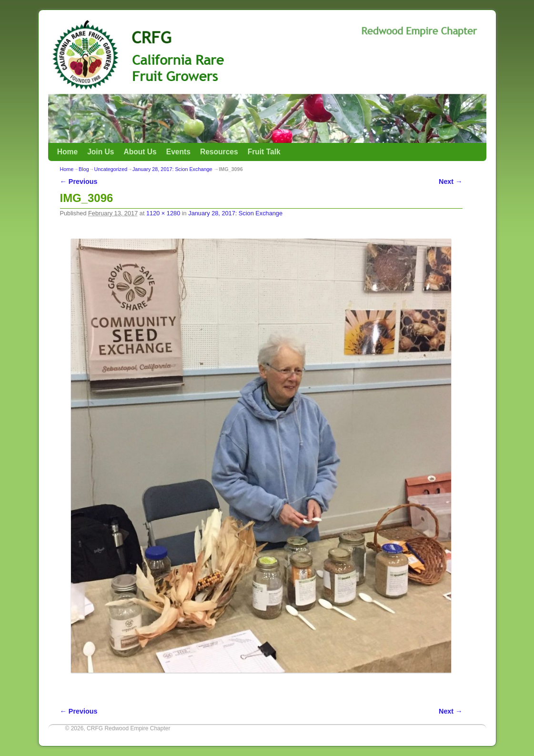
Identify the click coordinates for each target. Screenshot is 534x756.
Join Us (101, 152)
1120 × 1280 (163, 213)
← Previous (79, 181)
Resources (219, 152)
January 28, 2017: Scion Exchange (172, 169)
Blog (84, 169)
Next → (450, 181)
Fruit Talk (264, 152)
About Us (140, 152)
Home (67, 152)
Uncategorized (111, 169)
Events (178, 152)
